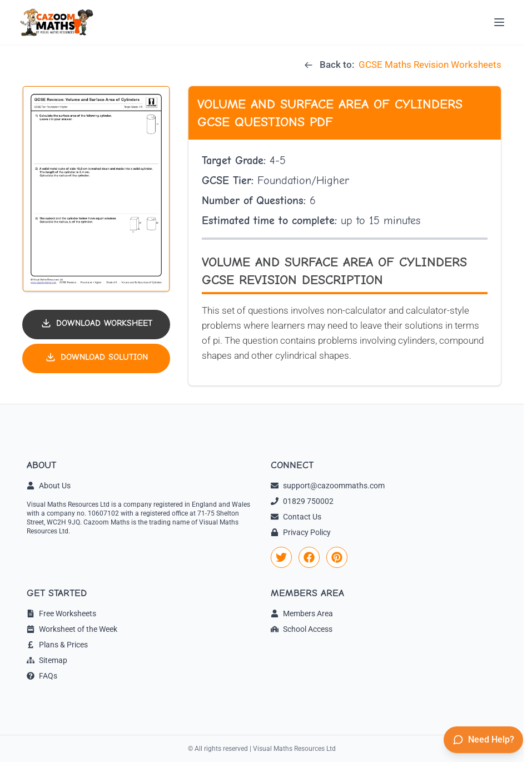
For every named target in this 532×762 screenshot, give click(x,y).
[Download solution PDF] (96, 358)
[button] (96, 189)
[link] (281, 557)
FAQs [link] (42, 676)
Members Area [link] (302, 613)
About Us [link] (49, 486)
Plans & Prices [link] (57, 645)
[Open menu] (499, 22)
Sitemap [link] (47, 660)
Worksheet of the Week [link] (72, 629)
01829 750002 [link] (302, 501)
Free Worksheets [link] (61, 613)
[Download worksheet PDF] (96, 325)
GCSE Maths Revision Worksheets (430, 65)
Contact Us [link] (296, 517)
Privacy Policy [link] (301, 532)
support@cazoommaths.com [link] (328, 486)
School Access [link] (302, 629)
